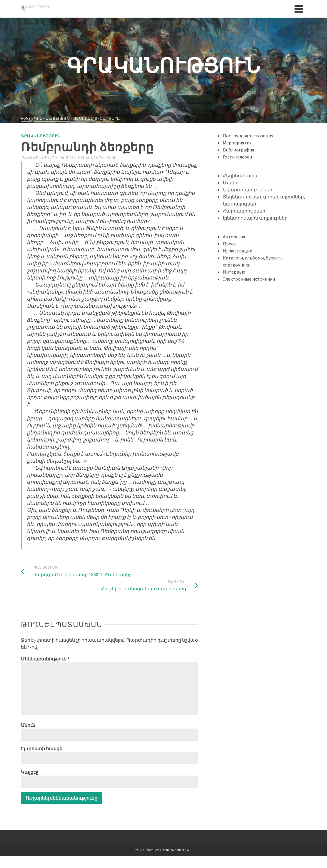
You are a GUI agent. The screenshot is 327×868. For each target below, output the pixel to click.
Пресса (230, 244)
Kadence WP (183, 850)
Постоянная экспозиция (248, 136)
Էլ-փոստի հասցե (42, 749)
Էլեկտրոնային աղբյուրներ (255, 218)
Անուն (28, 725)
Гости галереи (237, 157)
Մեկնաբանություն (45, 659)
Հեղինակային (240, 176)
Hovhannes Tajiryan (96, 158)
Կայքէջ (30, 772)
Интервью (234, 272)
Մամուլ (232, 183)
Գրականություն (41, 136)
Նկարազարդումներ (248, 190)
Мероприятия (237, 143)
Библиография (238, 150)
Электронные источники (249, 279)
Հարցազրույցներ (244, 211)
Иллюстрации (238, 251)
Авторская (234, 237)
